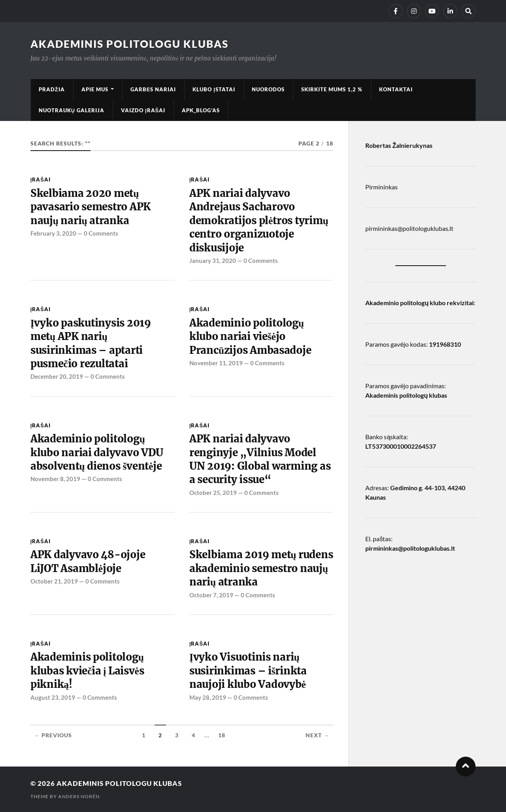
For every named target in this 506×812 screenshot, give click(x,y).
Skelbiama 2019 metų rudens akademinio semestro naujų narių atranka (261, 568)
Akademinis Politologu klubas (129, 44)
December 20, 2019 (57, 376)
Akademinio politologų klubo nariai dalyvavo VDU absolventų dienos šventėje (97, 452)
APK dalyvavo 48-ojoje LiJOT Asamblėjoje (88, 561)
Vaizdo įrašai (143, 110)
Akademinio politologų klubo (405, 303)
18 (222, 735)
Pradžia (52, 89)
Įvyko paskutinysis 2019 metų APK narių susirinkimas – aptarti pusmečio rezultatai (91, 343)
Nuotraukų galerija (72, 110)
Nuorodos (268, 89)
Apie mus (95, 89)
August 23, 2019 (53, 697)
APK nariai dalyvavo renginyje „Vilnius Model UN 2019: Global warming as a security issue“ (260, 459)
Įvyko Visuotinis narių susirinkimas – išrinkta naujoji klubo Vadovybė (248, 671)
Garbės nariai (153, 89)
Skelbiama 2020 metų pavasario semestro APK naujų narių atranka (91, 207)
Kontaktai (396, 89)
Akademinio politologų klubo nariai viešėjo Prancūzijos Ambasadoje (250, 337)
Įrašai (41, 179)
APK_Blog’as (201, 110)
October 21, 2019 (54, 581)
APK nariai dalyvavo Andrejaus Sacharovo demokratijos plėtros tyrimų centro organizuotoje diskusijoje (259, 221)
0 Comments (101, 233)
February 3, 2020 (53, 233)
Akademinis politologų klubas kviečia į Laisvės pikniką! (87, 671)
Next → (317, 735)
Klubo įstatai (214, 89)
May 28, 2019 (208, 697)
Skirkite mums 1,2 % (332, 89)
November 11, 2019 (216, 363)
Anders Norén (79, 796)
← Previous (53, 735)
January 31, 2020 (213, 261)
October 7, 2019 (211, 595)
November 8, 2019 (55, 479)
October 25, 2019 (213, 493)
